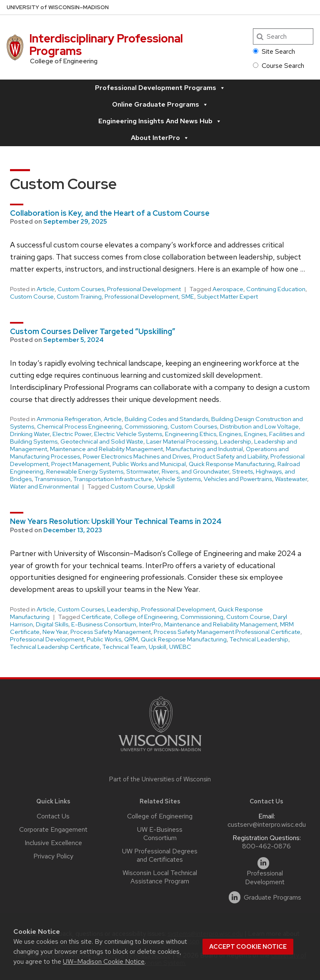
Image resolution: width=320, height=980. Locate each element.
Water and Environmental (44, 486)
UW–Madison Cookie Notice (104, 961)
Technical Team (124, 647)
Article (46, 289)
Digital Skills (52, 624)
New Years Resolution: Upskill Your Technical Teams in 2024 (116, 521)
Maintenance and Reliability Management (106, 449)
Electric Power (72, 434)
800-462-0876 (266, 846)
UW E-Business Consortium (160, 834)
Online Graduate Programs (160, 105)
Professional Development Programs (160, 88)
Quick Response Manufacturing (232, 464)
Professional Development (144, 289)
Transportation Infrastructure (113, 479)
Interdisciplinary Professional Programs (106, 45)
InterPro (150, 624)
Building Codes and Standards (166, 419)
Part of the (160, 779)
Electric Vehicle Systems (128, 434)
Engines (230, 434)
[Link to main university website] (160, 753)
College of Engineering (146, 617)
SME (188, 297)
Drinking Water (30, 434)
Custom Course (32, 297)
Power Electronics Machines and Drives (136, 456)
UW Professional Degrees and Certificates (160, 855)
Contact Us (53, 816)
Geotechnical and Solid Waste (102, 441)
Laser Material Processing (182, 441)
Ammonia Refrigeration (69, 419)
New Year (55, 632)
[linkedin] (264, 863)
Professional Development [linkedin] (265, 878)
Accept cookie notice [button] (248, 947)
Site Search (274, 51)
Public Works (104, 639)
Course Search (279, 66)
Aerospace (228, 289)
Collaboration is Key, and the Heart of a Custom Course (110, 213)
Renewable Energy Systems (85, 471)
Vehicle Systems (178, 479)
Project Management (80, 464)
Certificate (96, 617)
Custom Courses (81, 289)
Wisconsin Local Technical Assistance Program (160, 877)
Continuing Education (276, 289)
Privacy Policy (53, 856)
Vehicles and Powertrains (238, 479)
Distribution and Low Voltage (259, 426)
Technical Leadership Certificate (55, 647)
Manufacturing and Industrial (204, 449)
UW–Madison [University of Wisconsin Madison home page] (58, 7)
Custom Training (79, 297)
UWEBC (180, 647)
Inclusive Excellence (53, 843)
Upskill (166, 486)
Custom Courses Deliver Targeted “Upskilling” (93, 331)
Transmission (52, 479)
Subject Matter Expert (227, 297)
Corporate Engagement (53, 829)
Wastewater (291, 479)
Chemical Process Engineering (79, 426)
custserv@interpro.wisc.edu (267, 824)
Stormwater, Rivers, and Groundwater (178, 471)
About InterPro (160, 138)
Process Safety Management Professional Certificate (227, 632)
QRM (131, 639)
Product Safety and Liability (230, 456)
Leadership (236, 441)
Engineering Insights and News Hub (160, 121)
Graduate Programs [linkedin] (272, 898)
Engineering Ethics (191, 434)
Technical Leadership (259, 639)
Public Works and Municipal (149, 464)
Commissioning (146, 426)
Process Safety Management (111, 632)
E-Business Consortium (104, 624)
